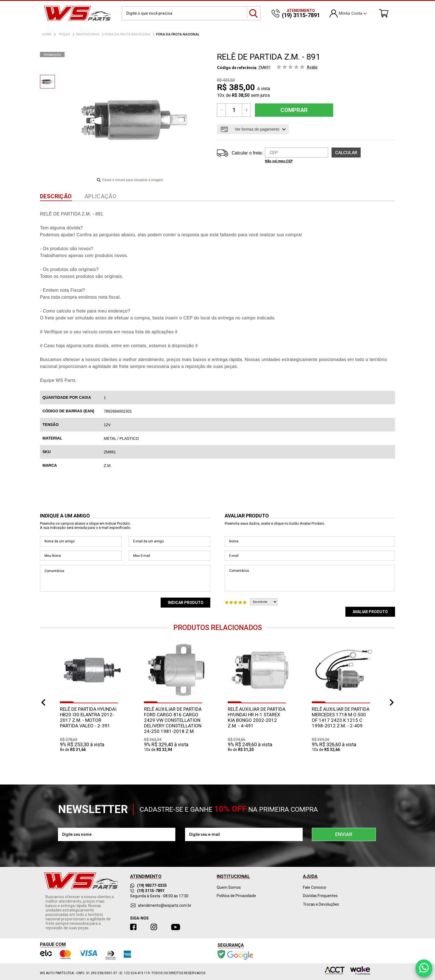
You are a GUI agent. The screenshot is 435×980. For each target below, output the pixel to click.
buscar (254, 13)
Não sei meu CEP (279, 161)
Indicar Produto (186, 603)
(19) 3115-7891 (147, 891)
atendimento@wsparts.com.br (165, 905)
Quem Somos (229, 887)
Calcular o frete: (247, 153)
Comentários (125, 578)
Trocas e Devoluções (321, 904)
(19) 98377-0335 (148, 885)
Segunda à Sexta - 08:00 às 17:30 (159, 896)
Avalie (312, 67)
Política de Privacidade (236, 896)
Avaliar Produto (370, 612)
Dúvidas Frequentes (320, 896)
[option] (47, 82)
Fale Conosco (315, 887)
